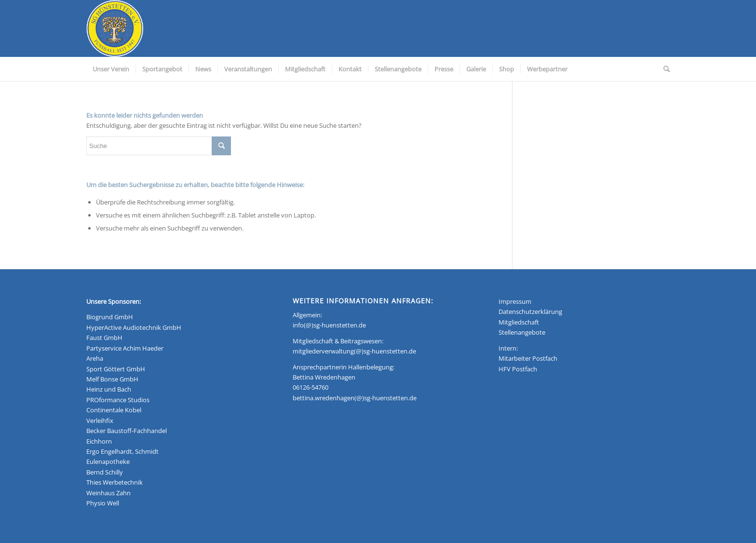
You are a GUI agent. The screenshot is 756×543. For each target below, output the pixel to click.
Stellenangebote (522, 332)
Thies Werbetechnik (115, 482)
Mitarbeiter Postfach (528, 358)
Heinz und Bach (109, 389)
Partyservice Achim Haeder (125, 348)
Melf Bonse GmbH (112, 379)
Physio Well (103, 503)
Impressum (515, 301)
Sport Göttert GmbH (116, 369)
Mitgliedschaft (519, 322)
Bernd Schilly (105, 472)
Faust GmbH (104, 338)
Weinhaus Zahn (108, 493)
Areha (95, 358)
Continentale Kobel (114, 410)
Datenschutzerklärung (530, 312)
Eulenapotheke (108, 462)
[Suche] (663, 69)
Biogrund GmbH (110, 317)
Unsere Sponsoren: (114, 301)
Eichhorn (99, 441)
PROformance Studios (118, 400)
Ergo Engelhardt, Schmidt (122, 451)
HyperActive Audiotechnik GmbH (134, 327)
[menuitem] (111, 69)
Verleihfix (100, 421)
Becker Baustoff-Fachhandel (127, 431)
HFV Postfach (518, 369)
